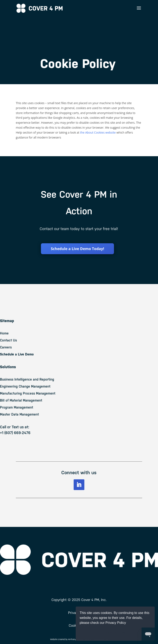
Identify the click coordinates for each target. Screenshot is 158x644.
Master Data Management (19, 414)
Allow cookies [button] (115, 633)
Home (4, 333)
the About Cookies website (98, 132)
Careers (6, 347)
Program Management (17, 407)
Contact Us (8, 340)
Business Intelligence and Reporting (27, 379)
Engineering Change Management (25, 386)
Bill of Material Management (21, 400)
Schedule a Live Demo (17, 354)
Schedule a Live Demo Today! (77, 249)
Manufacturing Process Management (28, 393)
